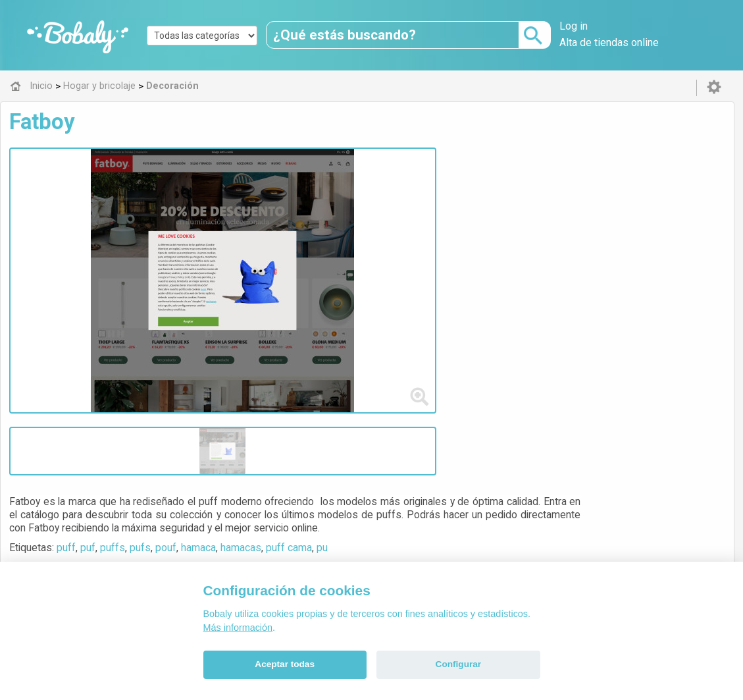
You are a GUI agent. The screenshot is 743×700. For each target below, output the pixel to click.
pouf (410, 213)
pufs (384, 213)
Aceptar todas (285, 664)
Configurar (458, 664)
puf (332, 213)
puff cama (533, 213)
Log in (574, 26)
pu (566, 213)
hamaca (443, 213)
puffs (357, 213)
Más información (238, 628)
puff (310, 213)
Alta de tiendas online (609, 42)
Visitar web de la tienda (329, 262)
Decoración (328, 419)
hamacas (485, 213)
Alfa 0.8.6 (309, 511)
